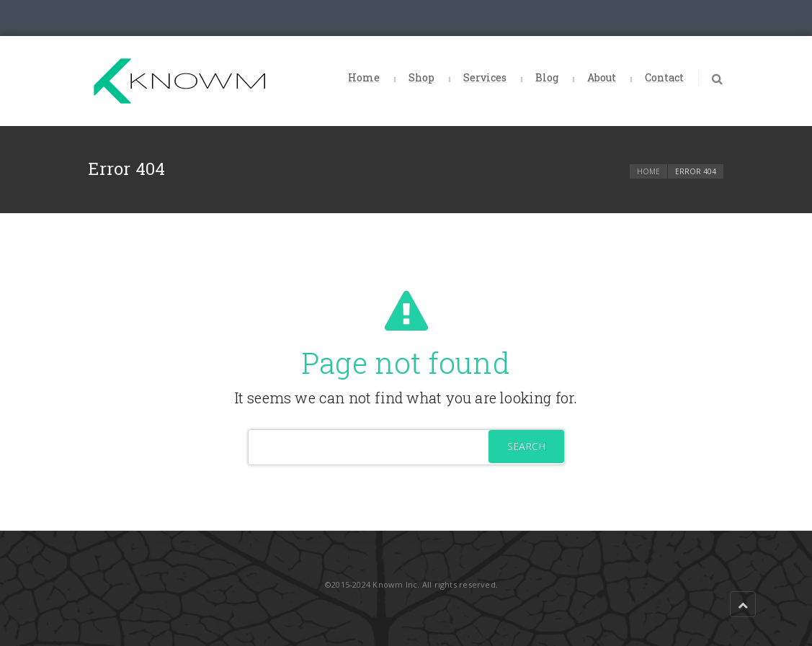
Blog (547, 77)
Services (485, 77)
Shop (421, 77)
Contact (664, 77)
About (602, 77)
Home (364, 77)
